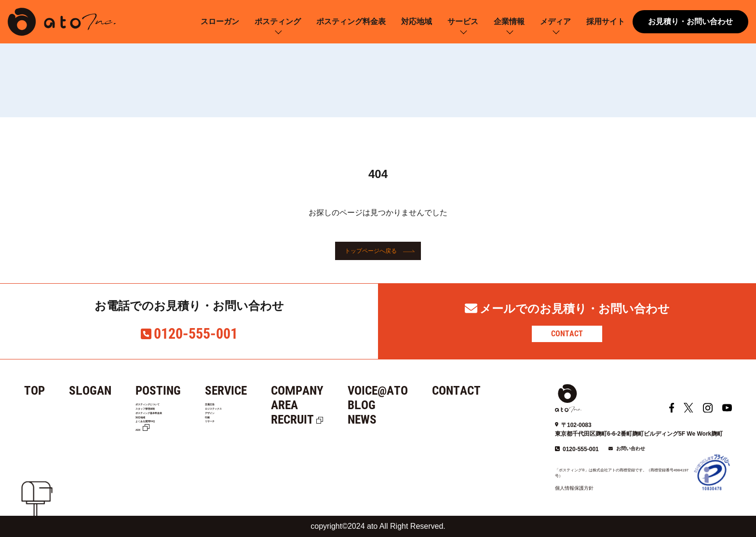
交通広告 (247, 409)
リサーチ (247, 457)
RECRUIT (327, 420)
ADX (143, 469)
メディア (555, 21)
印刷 (241, 445)
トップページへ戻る (371, 251)
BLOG (396, 405)
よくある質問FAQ (163, 457)
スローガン (220, 21)
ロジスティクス (257, 421)
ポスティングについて (169, 409)
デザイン (247, 433)
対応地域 (417, 21)
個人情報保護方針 (574, 488)
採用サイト (606, 21)
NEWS (396, 420)
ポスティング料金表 (351, 21)
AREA (319, 405)
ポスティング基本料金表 (173, 433)
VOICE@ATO (412, 391)
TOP (34, 391)
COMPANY (331, 391)
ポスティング (278, 21)
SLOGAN (90, 391)
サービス (463, 21)
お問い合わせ (631, 448)
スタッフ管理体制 (162, 421)
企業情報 (509, 21)
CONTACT (567, 334)
